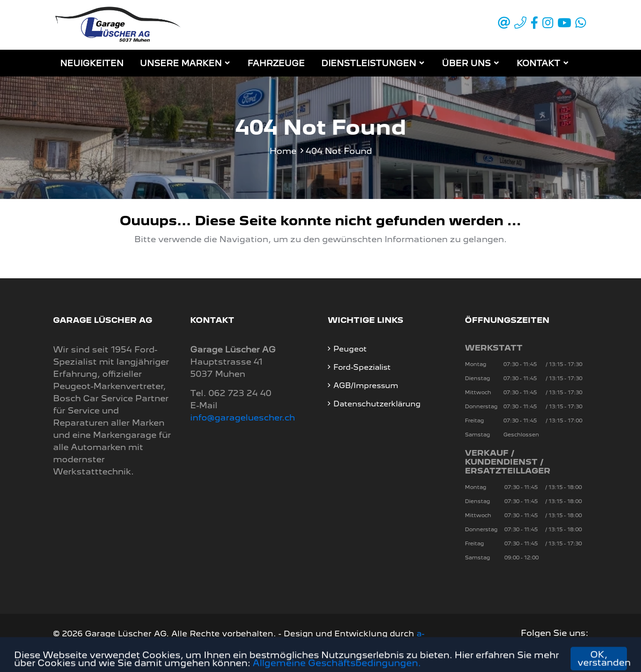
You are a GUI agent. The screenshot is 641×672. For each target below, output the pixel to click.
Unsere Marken (181, 63)
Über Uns (466, 63)
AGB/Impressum (366, 386)
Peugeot (350, 349)
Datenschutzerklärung (377, 404)
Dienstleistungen (369, 63)
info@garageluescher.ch (243, 417)
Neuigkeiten (92, 63)
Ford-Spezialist (362, 367)
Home (283, 151)
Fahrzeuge (276, 63)
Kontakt (538, 63)
